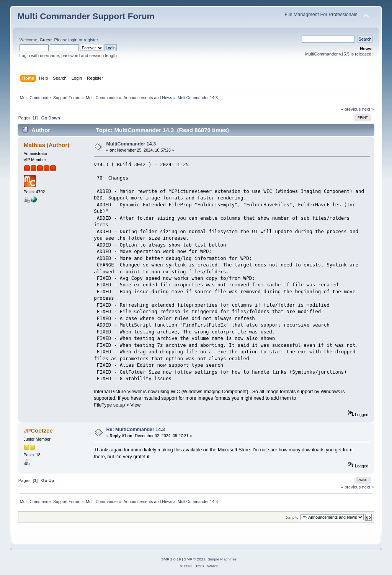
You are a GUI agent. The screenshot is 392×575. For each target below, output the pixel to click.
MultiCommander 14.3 (131, 144)
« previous (351, 109)
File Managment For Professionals (321, 15)
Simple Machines (222, 559)
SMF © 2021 (195, 559)
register (91, 40)
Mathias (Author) (47, 145)
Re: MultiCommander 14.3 (136, 430)
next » (368, 109)
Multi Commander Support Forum (86, 16)
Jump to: (293, 517)
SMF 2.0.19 (171, 559)
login (73, 40)
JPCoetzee (38, 430)
